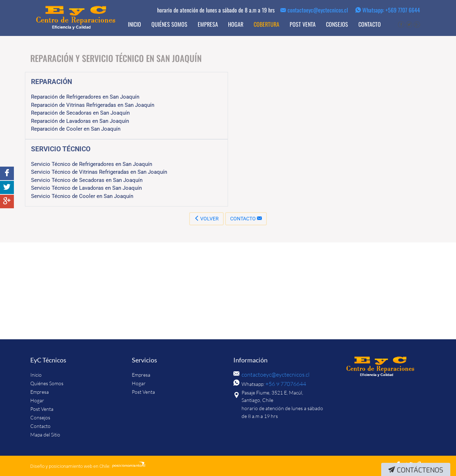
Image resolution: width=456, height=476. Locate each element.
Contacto (370, 24)
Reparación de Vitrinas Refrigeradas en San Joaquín (93, 105)
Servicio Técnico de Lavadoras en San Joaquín (86, 188)
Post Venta (303, 24)
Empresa (208, 24)
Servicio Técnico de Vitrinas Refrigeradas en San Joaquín (99, 172)
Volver (206, 219)
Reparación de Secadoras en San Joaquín (80, 113)
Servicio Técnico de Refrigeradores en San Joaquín (92, 164)
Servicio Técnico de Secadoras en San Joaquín (87, 180)
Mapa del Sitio (45, 435)
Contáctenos (416, 470)
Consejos (337, 24)
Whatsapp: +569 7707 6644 (388, 10)
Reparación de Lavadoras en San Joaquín (80, 121)
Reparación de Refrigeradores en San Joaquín (85, 97)
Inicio (134, 24)
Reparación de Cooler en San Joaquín (76, 129)
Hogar (236, 24)
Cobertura (266, 24)
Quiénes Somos (169, 24)
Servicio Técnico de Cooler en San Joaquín (82, 196)
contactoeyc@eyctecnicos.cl (314, 10)
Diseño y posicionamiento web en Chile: (70, 466)
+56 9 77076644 (284, 384)
